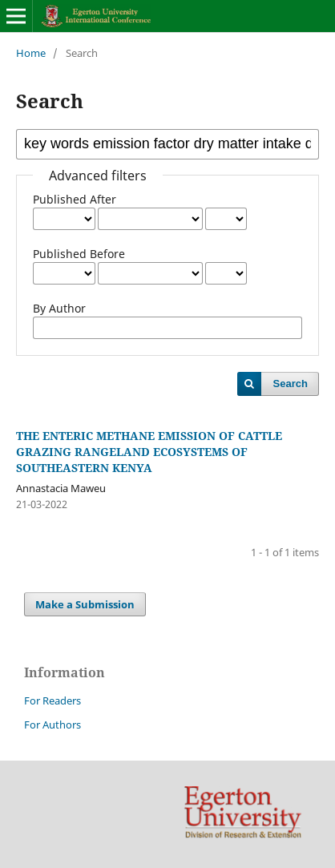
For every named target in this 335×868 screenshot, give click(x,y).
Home (31, 53)
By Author (59, 308)
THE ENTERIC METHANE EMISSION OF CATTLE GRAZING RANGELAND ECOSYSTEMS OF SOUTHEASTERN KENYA (149, 452)
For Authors (52, 725)
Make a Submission (85, 604)
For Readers (52, 700)
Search (291, 384)
